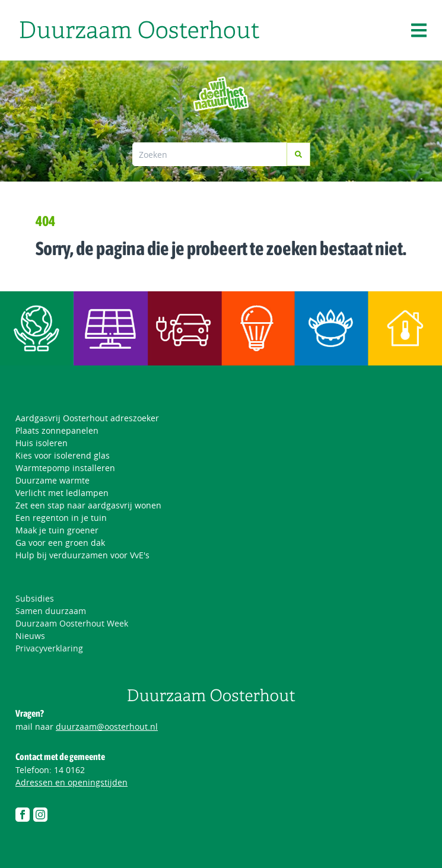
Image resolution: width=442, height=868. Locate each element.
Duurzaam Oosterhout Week (72, 623)
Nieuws (30, 636)
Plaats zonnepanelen (57, 430)
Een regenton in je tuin (61, 518)
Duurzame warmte (53, 480)
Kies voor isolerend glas (63, 455)
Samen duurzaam (51, 611)
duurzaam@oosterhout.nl (107, 726)
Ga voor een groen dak (60, 543)
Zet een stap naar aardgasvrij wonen (88, 505)
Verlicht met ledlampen (62, 493)
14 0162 (69, 770)
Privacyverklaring (49, 648)
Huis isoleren (42, 443)
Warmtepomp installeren (65, 468)
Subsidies (35, 598)
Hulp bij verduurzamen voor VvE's (82, 555)
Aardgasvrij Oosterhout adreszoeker (87, 418)
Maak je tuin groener (57, 530)
